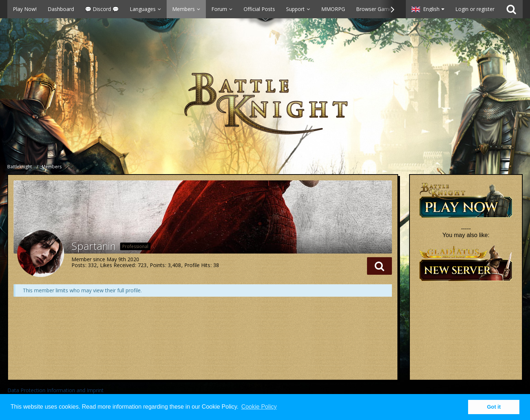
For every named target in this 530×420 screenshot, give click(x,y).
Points (157, 265)
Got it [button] (494, 407)
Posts (78, 265)
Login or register (475, 9)
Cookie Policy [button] (259, 407)
